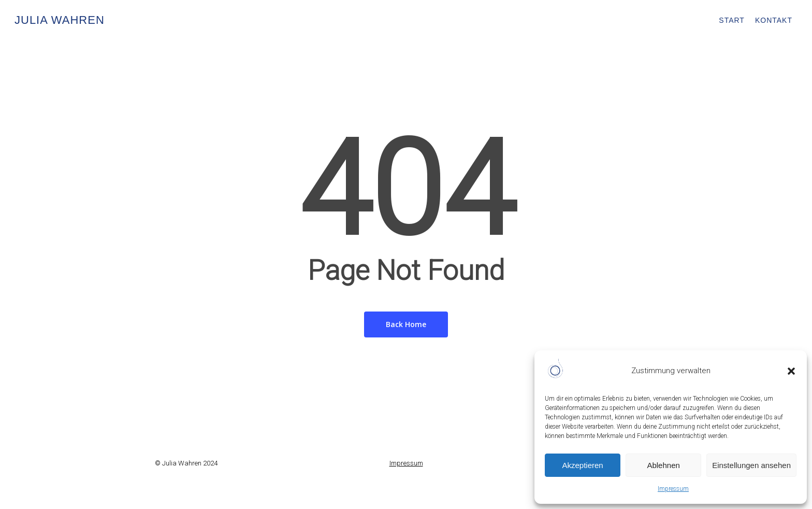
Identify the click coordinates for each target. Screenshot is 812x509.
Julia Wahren (60, 20)
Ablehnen (663, 465)
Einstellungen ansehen (751, 465)
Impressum (673, 489)
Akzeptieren (582, 465)
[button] (791, 371)
